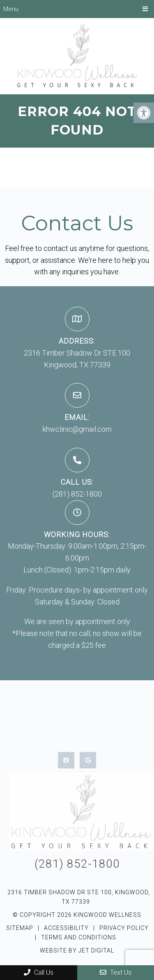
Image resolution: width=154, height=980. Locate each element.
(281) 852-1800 (77, 494)
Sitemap (20, 928)
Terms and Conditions (79, 937)
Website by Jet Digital (77, 950)
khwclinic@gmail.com (77, 429)
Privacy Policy (124, 928)
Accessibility (66, 928)
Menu (11, 9)
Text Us (116, 972)
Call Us (39, 972)
